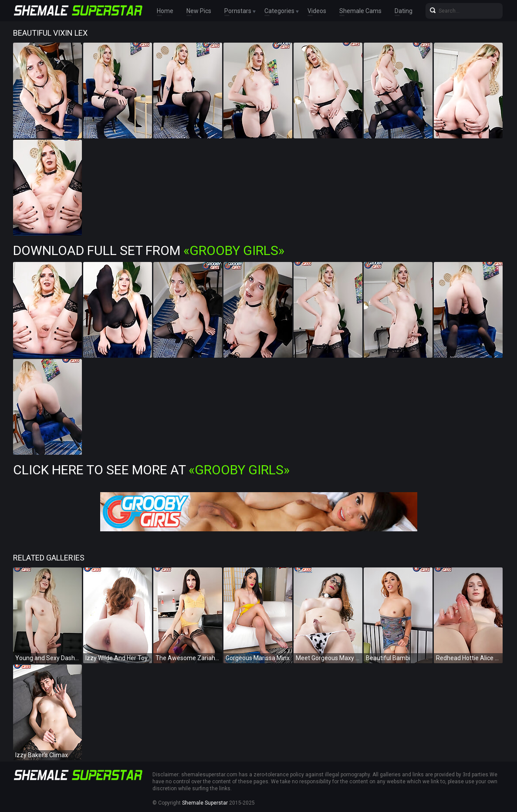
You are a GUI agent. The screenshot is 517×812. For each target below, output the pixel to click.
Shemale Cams (360, 11)
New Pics (199, 11)
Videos (317, 11)
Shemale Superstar (205, 803)
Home (165, 11)
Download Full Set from (149, 250)
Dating (404, 11)
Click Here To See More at (151, 470)
